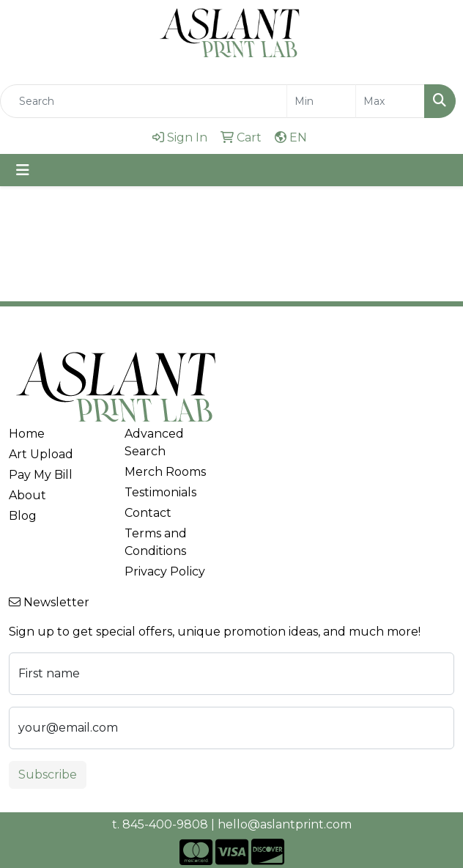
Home (27, 434)
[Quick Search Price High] (390, 101)
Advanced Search (154, 442)
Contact (148, 513)
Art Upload (41, 454)
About (27, 495)
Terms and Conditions (156, 542)
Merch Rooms (165, 472)
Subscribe (48, 775)
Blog (23, 516)
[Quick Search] (144, 101)
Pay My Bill (41, 475)
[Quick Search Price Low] (321, 101)
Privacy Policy (165, 571)
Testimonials (160, 492)
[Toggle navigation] (23, 170)
